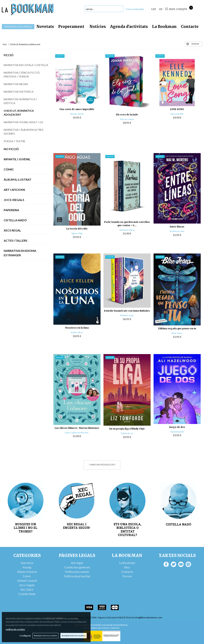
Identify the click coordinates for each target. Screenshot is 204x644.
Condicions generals (77, 567)
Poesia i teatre (15, 141)
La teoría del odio (77, 229)
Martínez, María (127, 230)
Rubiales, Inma (127, 315)
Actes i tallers (16, 240)
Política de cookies (77, 572)
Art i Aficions (14, 190)
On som (127, 576)
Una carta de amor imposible (77, 109)
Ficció (9, 55)
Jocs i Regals (14, 200)
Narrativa (27, 563)
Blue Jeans (177, 333)
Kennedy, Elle (177, 114)
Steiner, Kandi (77, 114)
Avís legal (77, 563)
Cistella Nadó (15, 220)
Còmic (9, 169)
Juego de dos (177, 427)
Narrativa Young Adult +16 (23, 122)
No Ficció (11, 149)
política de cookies (15, 629)
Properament (72, 27)
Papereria (11, 210)
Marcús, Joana (127, 119)
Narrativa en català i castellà (26, 65)
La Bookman (164, 27)
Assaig (27, 567)
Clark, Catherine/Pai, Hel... (77, 433)
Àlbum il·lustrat (27, 572)
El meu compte (176, 9)
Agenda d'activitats (129, 27)
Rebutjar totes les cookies (46, 635)
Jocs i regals (27, 585)
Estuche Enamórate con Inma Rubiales (127, 311)
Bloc (127, 567)
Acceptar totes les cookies (74, 635)
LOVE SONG (177, 109)
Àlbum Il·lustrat (18, 179)
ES (161, 9)
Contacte (190, 27)
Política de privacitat (77, 576)
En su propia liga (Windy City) (127, 429)
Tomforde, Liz (127, 433)
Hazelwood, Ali (177, 432)
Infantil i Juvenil (17, 159)
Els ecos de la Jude (127, 115)
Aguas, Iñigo (77, 233)
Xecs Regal (12, 230)
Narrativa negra (16, 84)
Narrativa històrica (19, 92)
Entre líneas (177, 227)
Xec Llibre (27, 589)
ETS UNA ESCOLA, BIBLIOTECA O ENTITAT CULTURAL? (127, 529)
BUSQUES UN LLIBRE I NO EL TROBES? (25, 528)
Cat (154, 9)
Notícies (98, 27)
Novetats (45, 27)
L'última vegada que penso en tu (177, 328)
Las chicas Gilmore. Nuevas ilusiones (77, 428)
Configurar (25, 636)
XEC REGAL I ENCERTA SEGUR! (76, 526)
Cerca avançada (135, 9)
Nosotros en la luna (77, 328)
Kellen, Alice (77, 332)
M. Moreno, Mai (177, 231)
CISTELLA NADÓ (178, 524)
